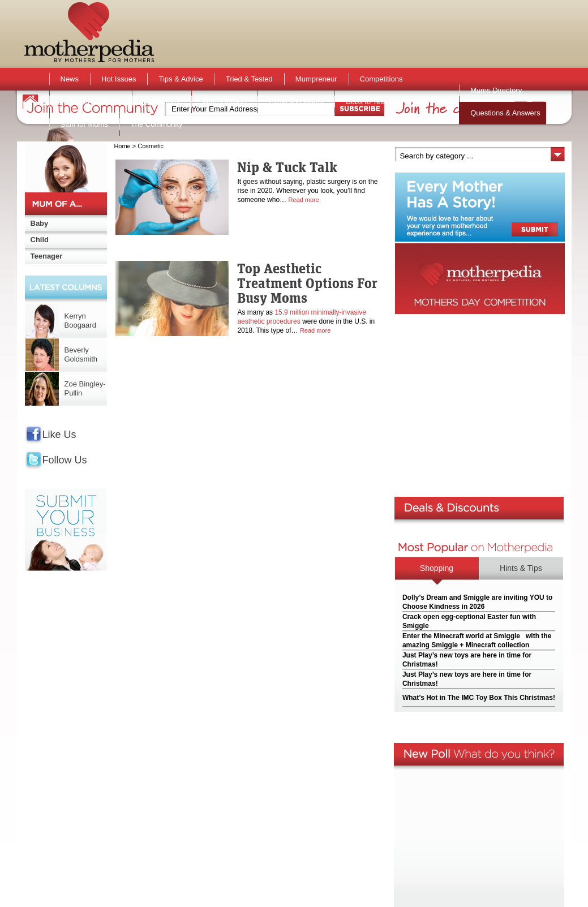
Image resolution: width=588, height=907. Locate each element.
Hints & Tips (521, 568)
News (70, 79)
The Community (157, 124)
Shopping (437, 568)
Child (40, 240)
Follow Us (65, 460)
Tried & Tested (249, 79)
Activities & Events (91, 102)
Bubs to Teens (369, 102)
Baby (40, 223)
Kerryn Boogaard (80, 321)
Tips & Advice (181, 79)
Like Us (59, 435)
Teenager (47, 256)
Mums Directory (496, 90)
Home (122, 146)
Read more (303, 200)
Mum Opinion (224, 102)
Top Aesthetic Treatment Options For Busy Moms (307, 283)
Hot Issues (119, 79)
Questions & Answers (505, 113)
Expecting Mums (296, 102)
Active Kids (161, 102)
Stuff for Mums (84, 124)
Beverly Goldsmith (81, 354)
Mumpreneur (316, 79)
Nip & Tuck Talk (287, 167)
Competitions (381, 79)
